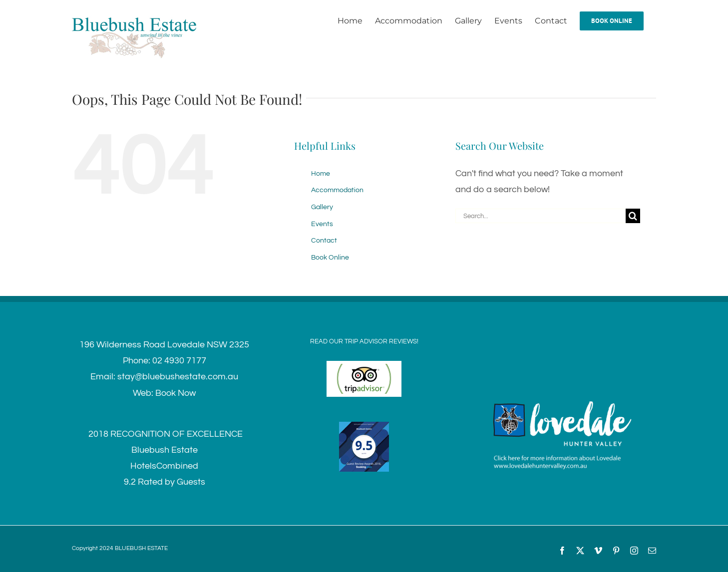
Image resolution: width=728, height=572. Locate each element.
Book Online (330, 258)
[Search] (633, 216)
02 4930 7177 (179, 361)
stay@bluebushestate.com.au (178, 377)
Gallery (322, 207)
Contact (324, 241)
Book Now (176, 393)
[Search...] (541, 216)
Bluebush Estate (165, 450)
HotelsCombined (164, 466)
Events (322, 224)
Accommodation (337, 190)
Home (321, 174)
